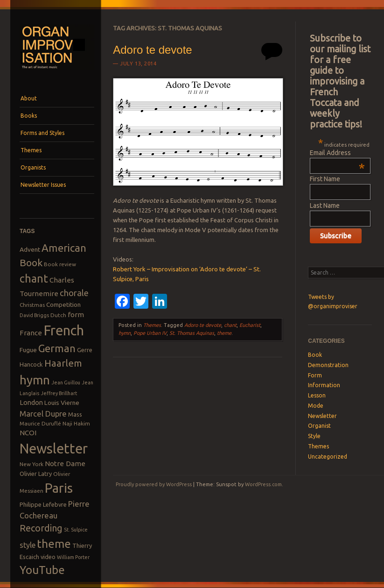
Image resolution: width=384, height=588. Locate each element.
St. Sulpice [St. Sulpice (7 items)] (76, 530)
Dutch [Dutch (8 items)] (58, 315)
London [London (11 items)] (31, 402)
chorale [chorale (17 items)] (74, 293)
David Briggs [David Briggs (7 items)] (34, 315)
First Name (325, 179)
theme (224, 333)
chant (230, 325)
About (29, 98)
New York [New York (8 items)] (31, 464)
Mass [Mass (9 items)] (75, 414)
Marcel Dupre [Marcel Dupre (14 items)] (43, 414)
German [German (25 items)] (57, 348)
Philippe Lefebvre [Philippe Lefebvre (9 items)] (43, 504)
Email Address (337, 153)
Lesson (317, 395)
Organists (33, 167)
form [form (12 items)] (76, 315)
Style (314, 436)
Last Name (325, 205)
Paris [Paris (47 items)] (59, 488)
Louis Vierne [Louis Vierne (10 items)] (62, 403)
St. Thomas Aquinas (192, 333)
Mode (316, 406)
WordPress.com (263, 484)
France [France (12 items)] (31, 333)
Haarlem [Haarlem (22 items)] (63, 363)
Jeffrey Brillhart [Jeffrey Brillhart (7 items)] (59, 393)
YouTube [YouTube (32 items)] (42, 570)
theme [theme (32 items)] (54, 544)
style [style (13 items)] (28, 545)
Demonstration (328, 365)
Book (315, 355)
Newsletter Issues (43, 185)
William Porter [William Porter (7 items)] (73, 557)
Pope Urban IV (150, 333)
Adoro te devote (152, 50)
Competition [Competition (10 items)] (63, 305)
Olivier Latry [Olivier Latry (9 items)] (36, 474)
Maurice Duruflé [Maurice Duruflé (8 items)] (40, 423)
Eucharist (250, 325)
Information (324, 385)
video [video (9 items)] (48, 557)
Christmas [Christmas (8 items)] (32, 305)
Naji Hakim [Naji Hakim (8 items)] (76, 423)
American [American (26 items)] (64, 248)
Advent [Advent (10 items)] (30, 249)
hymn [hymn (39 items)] (35, 380)
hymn (125, 333)
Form (315, 375)
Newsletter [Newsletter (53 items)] (54, 448)
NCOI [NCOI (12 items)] (28, 433)
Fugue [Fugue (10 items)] (28, 350)
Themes (31, 150)
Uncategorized (328, 457)
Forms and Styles (42, 133)
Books (29, 116)
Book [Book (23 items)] (31, 262)
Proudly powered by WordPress (154, 484)
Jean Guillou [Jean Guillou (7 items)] (66, 383)
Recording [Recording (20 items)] (41, 528)
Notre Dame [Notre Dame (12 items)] (65, 464)
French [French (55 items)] (64, 330)
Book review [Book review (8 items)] (60, 264)
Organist (319, 426)
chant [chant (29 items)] (34, 278)
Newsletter (322, 416)
